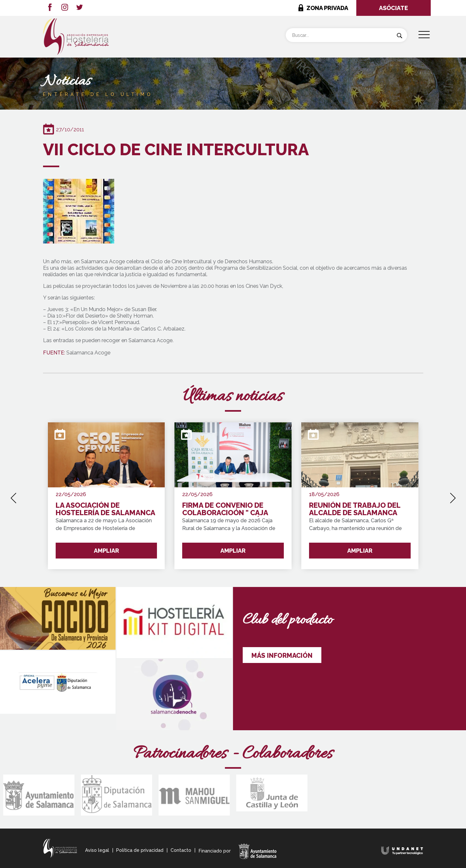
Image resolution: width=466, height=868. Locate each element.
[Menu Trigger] (424, 35)
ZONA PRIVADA (327, 8)
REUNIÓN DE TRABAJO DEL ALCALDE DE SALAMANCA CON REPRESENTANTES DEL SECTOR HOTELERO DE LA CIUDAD (356, 509)
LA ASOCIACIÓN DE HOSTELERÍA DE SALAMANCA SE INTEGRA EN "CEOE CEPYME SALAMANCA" (105, 509)
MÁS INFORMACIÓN (282, 656)
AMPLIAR (106, 551)
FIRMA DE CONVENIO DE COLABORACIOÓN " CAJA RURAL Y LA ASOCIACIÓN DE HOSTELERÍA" (229, 509)
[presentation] (13, 496)
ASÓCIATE (394, 8)
